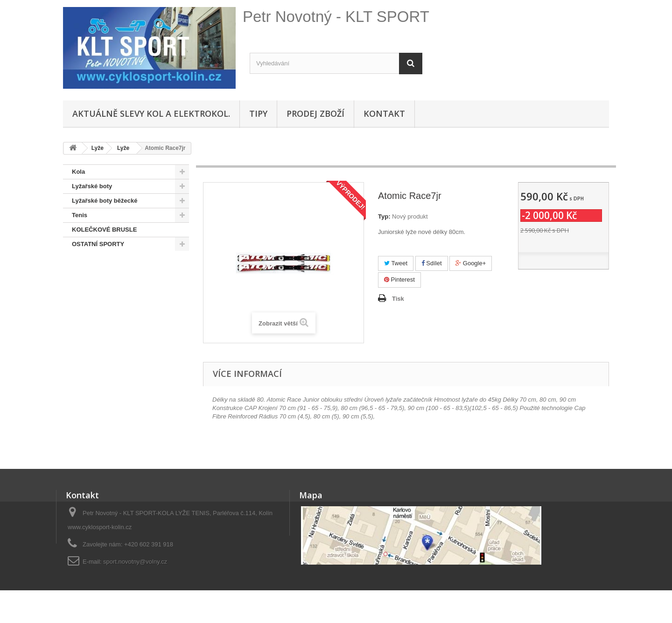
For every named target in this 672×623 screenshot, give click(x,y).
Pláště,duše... (91, 302)
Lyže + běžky (90, 316)
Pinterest (399, 280)
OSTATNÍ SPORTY (98, 244)
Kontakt (384, 113)
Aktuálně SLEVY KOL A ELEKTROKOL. (151, 113)
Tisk (398, 299)
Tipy (258, 113)
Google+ (471, 263)
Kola (78, 172)
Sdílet (432, 263)
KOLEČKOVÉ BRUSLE (104, 230)
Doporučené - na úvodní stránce (118, 287)
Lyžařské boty (92, 186)
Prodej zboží (315, 113)
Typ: (384, 216)
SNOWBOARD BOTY (102, 273)
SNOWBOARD (92, 258)
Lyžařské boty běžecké (105, 201)
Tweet (396, 263)
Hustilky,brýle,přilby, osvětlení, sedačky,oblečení (116, 338)
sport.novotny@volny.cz (135, 562)
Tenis (80, 215)
